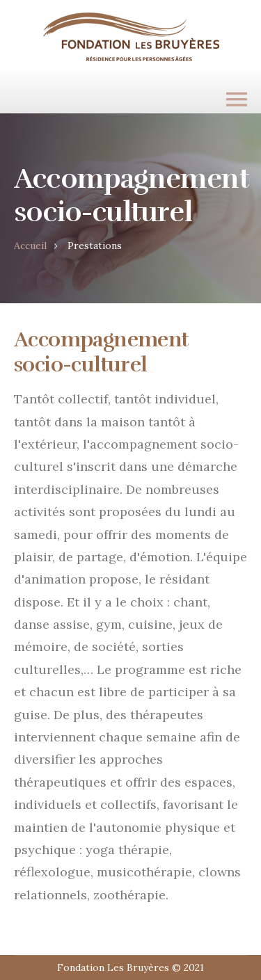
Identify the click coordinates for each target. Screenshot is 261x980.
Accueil (30, 246)
